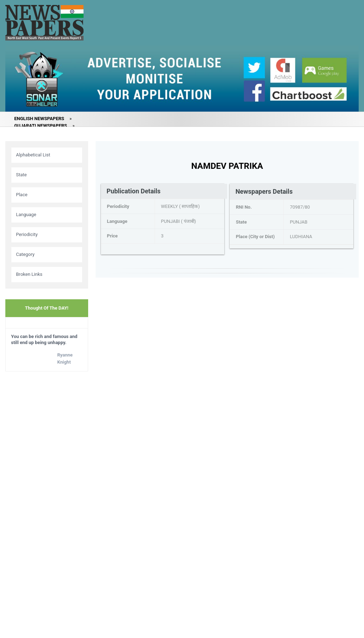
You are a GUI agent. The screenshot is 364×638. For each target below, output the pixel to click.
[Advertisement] (47, 489)
